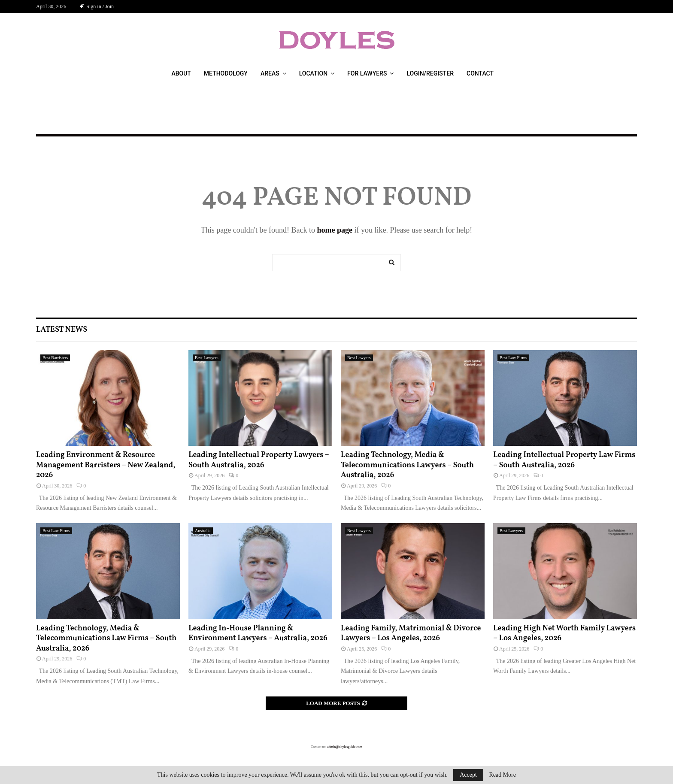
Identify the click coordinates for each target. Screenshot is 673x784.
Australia (203, 531)
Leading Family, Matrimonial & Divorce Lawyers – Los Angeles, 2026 (411, 633)
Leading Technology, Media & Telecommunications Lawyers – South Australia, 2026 (407, 465)
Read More (502, 775)
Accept (468, 775)
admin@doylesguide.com (345, 747)
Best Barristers (55, 358)
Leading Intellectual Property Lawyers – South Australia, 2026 (259, 460)
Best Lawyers (207, 358)
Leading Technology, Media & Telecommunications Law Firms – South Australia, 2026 (106, 639)
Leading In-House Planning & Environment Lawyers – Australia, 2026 (258, 633)
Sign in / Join (97, 6)
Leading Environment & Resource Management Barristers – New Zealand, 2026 (106, 465)
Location (313, 73)
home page (335, 230)
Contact (480, 73)
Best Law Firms (513, 358)
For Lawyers (367, 73)
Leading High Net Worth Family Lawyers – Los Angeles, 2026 (564, 633)
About (181, 73)
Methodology (226, 73)
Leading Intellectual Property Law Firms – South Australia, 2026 (564, 460)
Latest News (62, 330)
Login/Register (430, 73)
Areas (270, 73)
